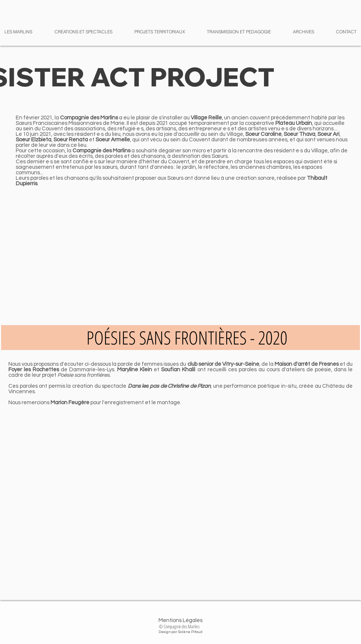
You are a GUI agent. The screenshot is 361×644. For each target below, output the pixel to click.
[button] (298, 32)
